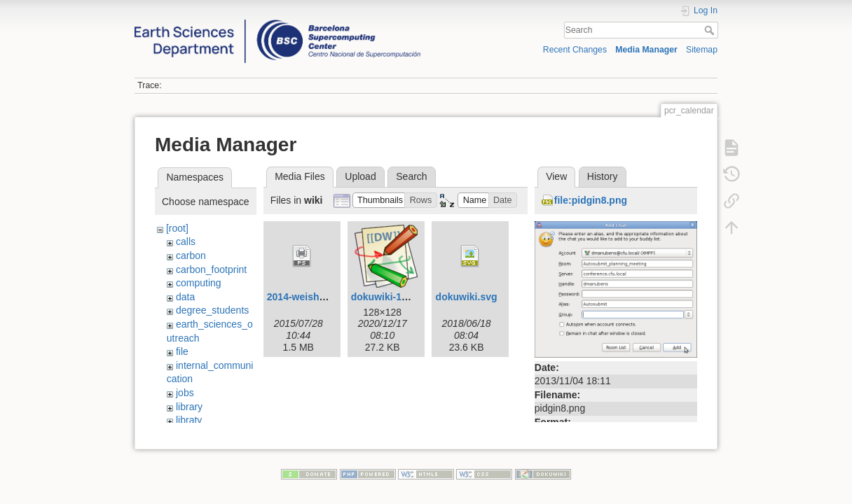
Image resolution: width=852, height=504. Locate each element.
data (185, 297)
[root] (177, 228)
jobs (185, 393)
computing (199, 283)
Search (711, 30)
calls (186, 241)
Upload (360, 176)
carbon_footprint (211, 269)
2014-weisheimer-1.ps (318, 297)
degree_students (212, 310)
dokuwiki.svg (467, 297)
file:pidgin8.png (591, 200)
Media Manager (646, 50)
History (603, 176)
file (182, 351)
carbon (191, 255)
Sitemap (702, 50)
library (189, 407)
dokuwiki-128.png (392, 297)
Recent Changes (575, 50)
